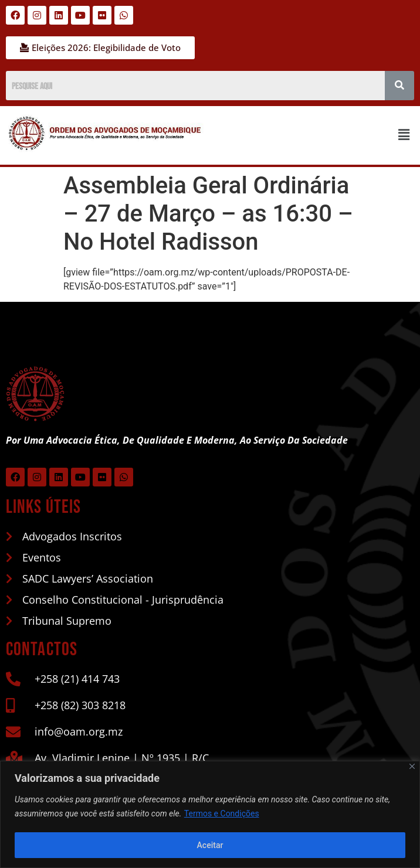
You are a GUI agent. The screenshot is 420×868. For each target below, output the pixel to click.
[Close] (412, 766)
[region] (210, 814)
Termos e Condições (222, 813)
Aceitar (210, 845)
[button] (404, 135)
